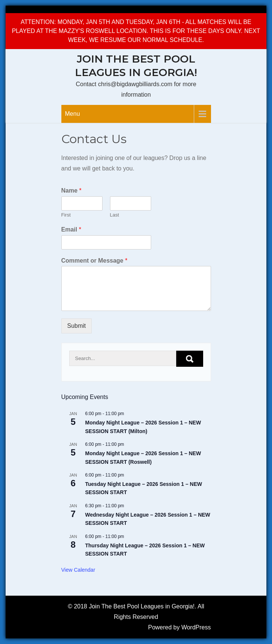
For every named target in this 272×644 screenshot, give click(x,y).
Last (115, 215)
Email (71, 229)
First (66, 215)
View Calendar (78, 570)
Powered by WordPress (180, 627)
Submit (77, 326)
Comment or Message (94, 261)
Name (71, 191)
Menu (73, 114)
